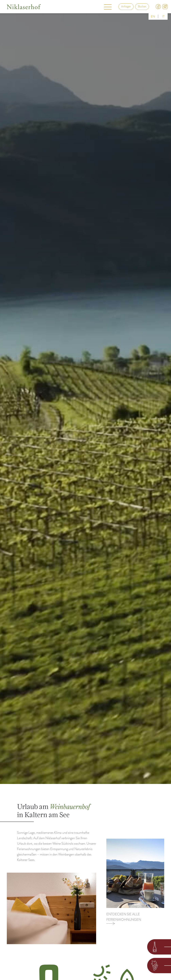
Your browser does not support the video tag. (85, 392)
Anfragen (126, 6)
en (153, 16)
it (163, 16)
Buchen (142, 6)
